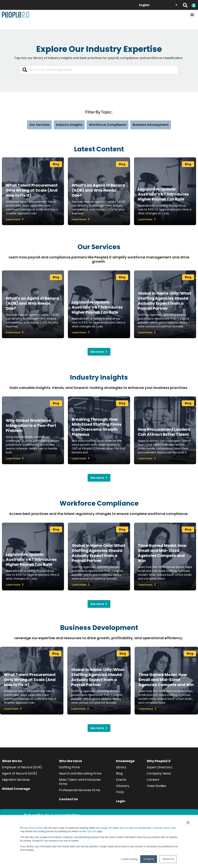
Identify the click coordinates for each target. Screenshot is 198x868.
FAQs (120, 792)
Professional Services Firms (80, 790)
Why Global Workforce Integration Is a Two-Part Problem (31, 425)
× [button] (188, 823)
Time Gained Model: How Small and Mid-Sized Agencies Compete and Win (162, 553)
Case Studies (156, 786)
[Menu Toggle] (192, 15)
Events (121, 780)
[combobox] (99, 70)
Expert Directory (159, 767)
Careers (153, 780)
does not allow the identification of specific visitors (145, 828)
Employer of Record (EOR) (22, 767)
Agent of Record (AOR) (20, 773)
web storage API (104, 828)
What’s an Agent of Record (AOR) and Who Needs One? (98, 190)
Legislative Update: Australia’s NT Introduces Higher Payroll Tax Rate (163, 194)
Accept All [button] (149, 859)
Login (121, 801)
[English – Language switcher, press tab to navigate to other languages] (158, 5)
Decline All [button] (168, 859)
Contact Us (68, 799)
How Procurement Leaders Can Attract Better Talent (164, 432)
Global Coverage (16, 789)
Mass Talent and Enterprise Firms (80, 782)
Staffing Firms (69, 767)
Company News (159, 773)
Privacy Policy (36, 828)
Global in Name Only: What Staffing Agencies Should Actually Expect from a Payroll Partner (165, 301)
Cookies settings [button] (129, 859)
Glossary (123, 786)
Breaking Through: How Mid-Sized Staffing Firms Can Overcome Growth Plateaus (97, 427)
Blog (119, 773)
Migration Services (16, 780)
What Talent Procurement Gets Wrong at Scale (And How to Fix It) (32, 190)
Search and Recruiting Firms (80, 773)
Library (121, 767)
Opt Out (91, 831)
